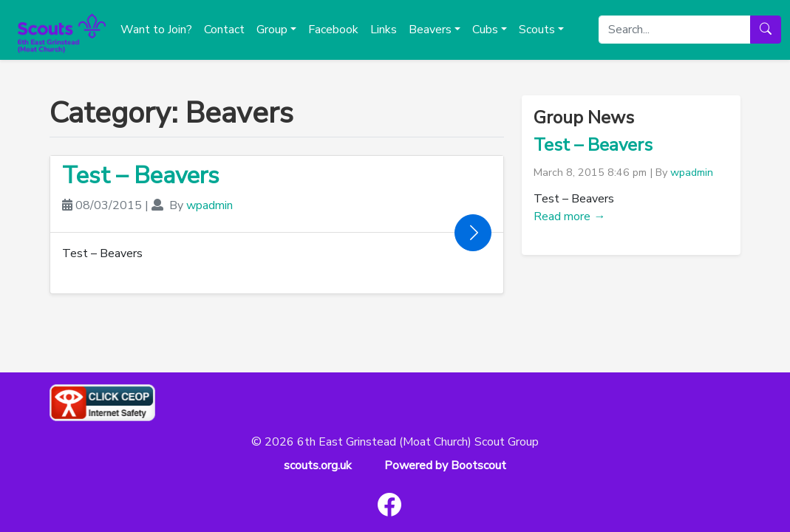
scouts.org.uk (318, 465)
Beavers (430, 30)
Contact (224, 30)
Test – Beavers (141, 175)
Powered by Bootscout (445, 465)
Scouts (537, 30)
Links (384, 30)
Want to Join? (156, 30)
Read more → (569, 216)
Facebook (333, 30)
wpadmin (210, 205)
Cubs (485, 30)
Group (272, 30)
